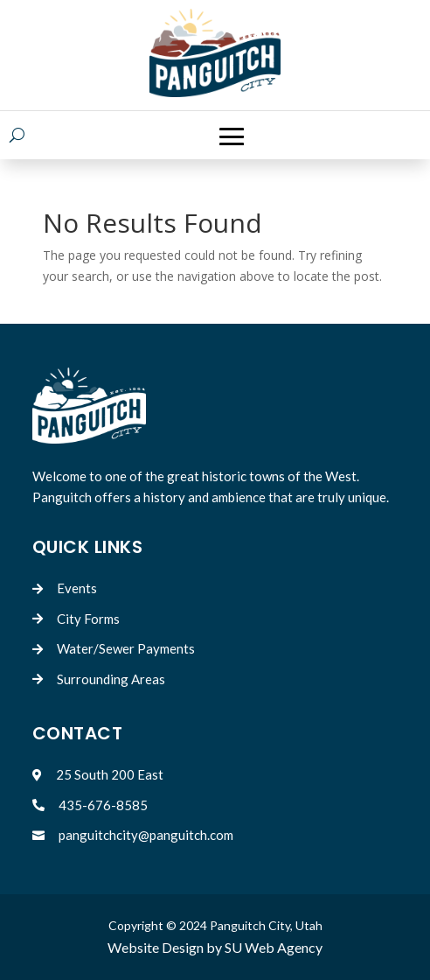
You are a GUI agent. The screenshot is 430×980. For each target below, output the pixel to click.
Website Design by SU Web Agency (215, 947)
